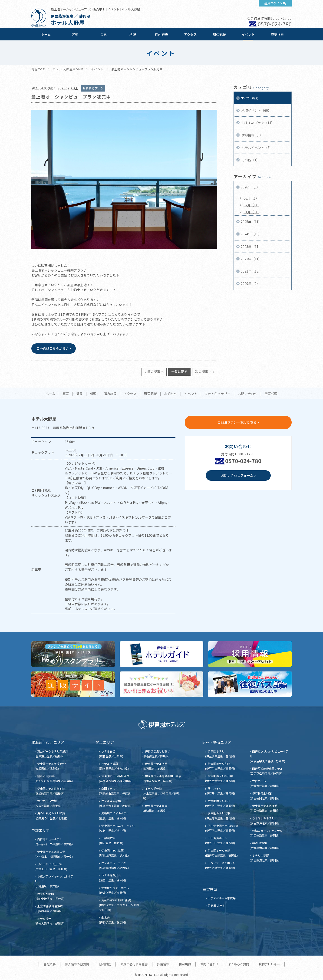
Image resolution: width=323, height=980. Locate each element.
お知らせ (171, 394)
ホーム (46, 34)
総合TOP (38, 69)
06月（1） (251, 198)
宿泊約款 (105, 964)
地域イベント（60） (256, 110)
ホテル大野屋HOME (68, 69)
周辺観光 (219, 34)
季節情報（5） (252, 135)
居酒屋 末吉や (216, 906)
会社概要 (49, 964)
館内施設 (161, 34)
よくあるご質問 (239, 964)
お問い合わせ (247, 394)
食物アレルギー (269, 964)
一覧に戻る (179, 372)
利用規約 (185, 964)
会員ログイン (273, 3)
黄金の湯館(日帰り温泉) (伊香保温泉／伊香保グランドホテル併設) (119, 905)
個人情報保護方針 (77, 964)
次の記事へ (204, 372)
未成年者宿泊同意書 (134, 964)
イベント (248, 34)
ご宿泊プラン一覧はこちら (237, 422)
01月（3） (251, 212)
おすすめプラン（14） (258, 123)
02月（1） (251, 205)
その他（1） (250, 160)
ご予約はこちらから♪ (53, 348)
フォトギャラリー (218, 394)
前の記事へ (155, 372)
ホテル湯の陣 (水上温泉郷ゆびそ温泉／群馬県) (161, 793)
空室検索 (277, 34)
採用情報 (163, 964)
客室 (75, 34)
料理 (133, 34)
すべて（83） (250, 98)
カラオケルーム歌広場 (222, 898)
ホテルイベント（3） (257, 148)
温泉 (104, 34)
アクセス (190, 34)
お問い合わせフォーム (237, 475)
